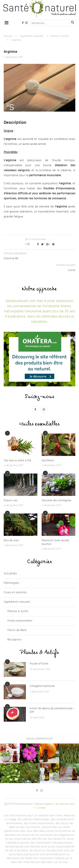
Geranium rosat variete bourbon (55, 542)
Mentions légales (44, 804)
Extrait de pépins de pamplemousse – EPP (52, 710)
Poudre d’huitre (39, 664)
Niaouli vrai (11, 501)
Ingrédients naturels (32, 36)
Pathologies (11, 583)
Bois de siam (11, 540)
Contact (42, 808)
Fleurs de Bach (17, 630)
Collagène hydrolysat (42, 686)
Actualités (10, 574)
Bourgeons (14, 640)
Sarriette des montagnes (56, 501)
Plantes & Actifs (60, 36)
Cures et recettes (15, 593)
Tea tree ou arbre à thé (17, 461)
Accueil (8, 36)
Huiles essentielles (20, 621)
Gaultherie (48, 461)
